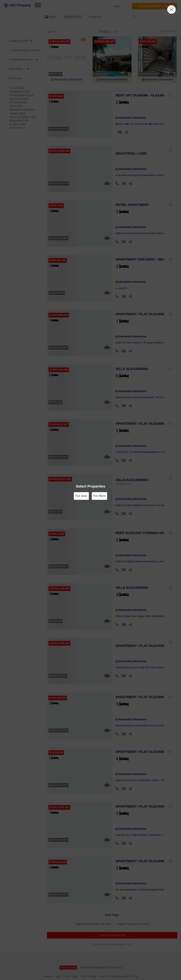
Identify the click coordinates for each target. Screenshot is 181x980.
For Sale (81, 496)
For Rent (100, 496)
